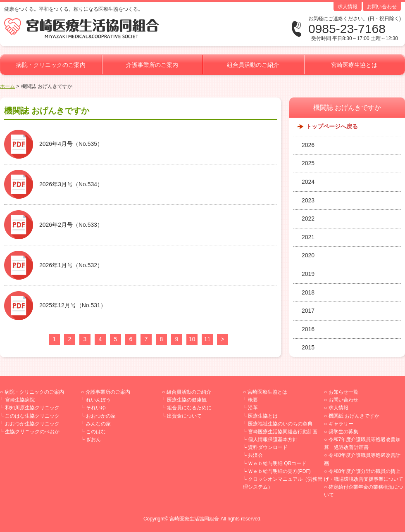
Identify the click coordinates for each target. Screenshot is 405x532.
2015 (308, 347)
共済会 (255, 455)
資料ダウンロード (268, 447)
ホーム (7, 86)
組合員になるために (189, 408)
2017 (308, 311)
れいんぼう (98, 400)
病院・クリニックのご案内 (51, 65)
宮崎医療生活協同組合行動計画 (283, 432)
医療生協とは (263, 416)
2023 (308, 200)
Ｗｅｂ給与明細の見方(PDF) (279, 471)
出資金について (184, 416)
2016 (308, 329)
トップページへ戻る (332, 126)
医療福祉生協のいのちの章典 (280, 424)
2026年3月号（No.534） (71, 184)
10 (192, 339)
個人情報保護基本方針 (273, 439)
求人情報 (348, 7)
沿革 (253, 408)
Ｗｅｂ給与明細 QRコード (277, 463)
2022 (308, 218)
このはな (96, 432)
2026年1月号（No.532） (71, 265)
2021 (308, 237)
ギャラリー (341, 424)
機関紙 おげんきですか (354, 416)
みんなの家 (98, 424)
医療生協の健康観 (187, 400)
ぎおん (93, 439)
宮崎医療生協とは (354, 65)
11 (207, 339)
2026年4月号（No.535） (71, 144)
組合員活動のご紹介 (253, 65)
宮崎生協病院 (20, 400)
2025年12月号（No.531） (73, 305)
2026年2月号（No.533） (71, 225)
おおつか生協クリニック (32, 424)
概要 (253, 400)
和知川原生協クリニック (32, 408)
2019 (308, 274)
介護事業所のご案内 (152, 65)
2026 (308, 145)
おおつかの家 (101, 416)
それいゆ (96, 408)
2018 (308, 292)
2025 (308, 163)
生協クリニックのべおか (32, 432)
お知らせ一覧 (343, 392)
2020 (308, 255)
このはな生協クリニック (32, 416)
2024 (308, 182)
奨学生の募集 (343, 432)
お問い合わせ (382, 7)
